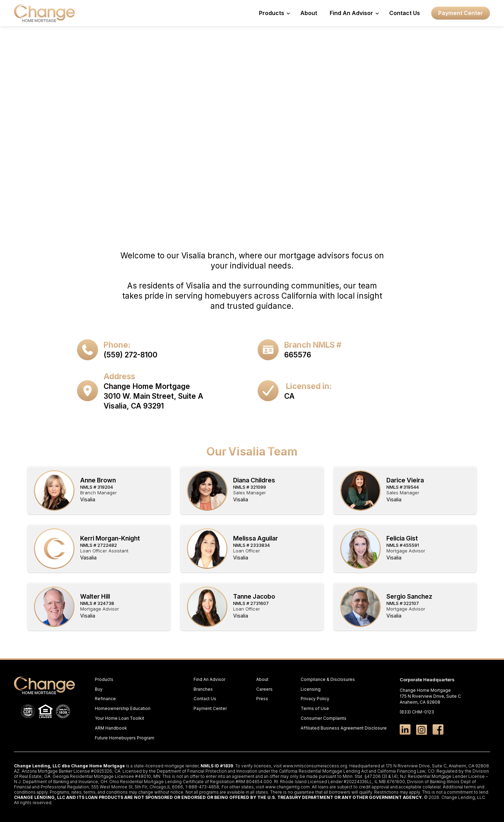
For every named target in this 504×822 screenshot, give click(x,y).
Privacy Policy (315, 699)
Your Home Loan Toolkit (120, 718)
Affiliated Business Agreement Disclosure (344, 728)
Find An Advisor (209, 679)
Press (262, 699)
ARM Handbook (111, 728)
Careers (264, 689)
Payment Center (461, 13)
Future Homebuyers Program (125, 738)
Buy (99, 689)
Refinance (105, 699)
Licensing (311, 689)
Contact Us (405, 13)
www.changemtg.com (288, 787)
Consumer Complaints (324, 718)
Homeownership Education (123, 708)
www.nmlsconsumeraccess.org (315, 766)
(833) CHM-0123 (417, 712)
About (309, 13)
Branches (203, 689)
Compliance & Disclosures (328, 679)
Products (104, 679)
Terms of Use (315, 708)
